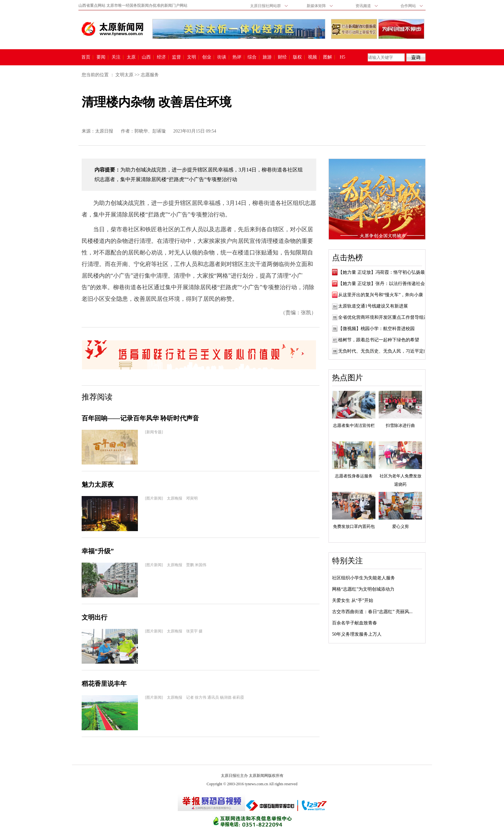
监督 (176, 57)
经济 (161, 57)
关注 (116, 57)
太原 (131, 57)
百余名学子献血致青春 (355, 623)
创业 (207, 57)
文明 (192, 57)
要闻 (101, 57)
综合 (252, 57)
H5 (345, 57)
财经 (282, 57)
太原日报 (104, 131)
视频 (312, 57)
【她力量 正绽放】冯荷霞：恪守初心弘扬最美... (385, 272)
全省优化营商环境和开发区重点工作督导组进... (385, 317)
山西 (146, 57)
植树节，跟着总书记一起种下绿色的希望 (379, 340)
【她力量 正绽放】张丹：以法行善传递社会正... (385, 284)
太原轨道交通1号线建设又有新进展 (373, 306)
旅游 (267, 57)
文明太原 (124, 75)
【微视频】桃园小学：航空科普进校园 (376, 329)
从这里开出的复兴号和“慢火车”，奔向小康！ (383, 295)
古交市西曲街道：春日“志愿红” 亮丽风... (372, 612)
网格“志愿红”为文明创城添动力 (363, 589)
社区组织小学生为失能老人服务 (364, 578)
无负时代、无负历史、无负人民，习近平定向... (385, 351)
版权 (297, 57)
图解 (328, 57)
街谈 (222, 57)
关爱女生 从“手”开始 (353, 600)
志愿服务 (150, 75)
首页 (86, 57)
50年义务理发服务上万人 (357, 634)
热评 (237, 57)
